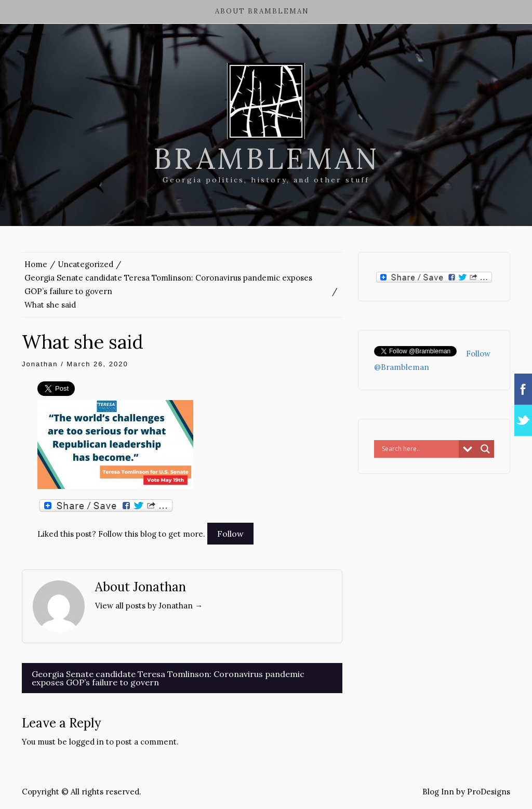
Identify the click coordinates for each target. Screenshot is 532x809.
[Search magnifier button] (485, 449)
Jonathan (40, 364)
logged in (87, 742)
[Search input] (419, 449)
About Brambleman (262, 11)
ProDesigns (489, 792)
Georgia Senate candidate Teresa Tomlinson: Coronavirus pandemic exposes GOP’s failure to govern (168, 678)
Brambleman (266, 158)
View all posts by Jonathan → (149, 606)
